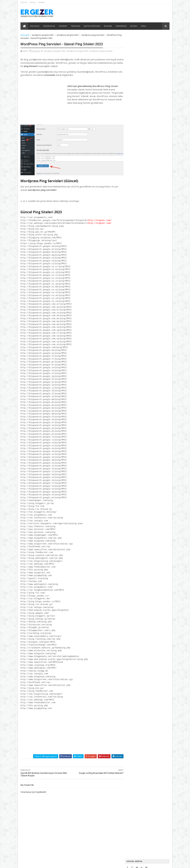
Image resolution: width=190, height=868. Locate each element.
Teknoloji (76, 26)
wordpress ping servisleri (93, 35)
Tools (144, 26)
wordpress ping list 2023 (68, 35)
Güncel (24, 2)
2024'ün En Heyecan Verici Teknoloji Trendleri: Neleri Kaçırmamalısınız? (147, 71)
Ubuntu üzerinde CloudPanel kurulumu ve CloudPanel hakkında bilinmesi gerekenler (144, 63)
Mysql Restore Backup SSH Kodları (141, 58)
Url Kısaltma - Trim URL (137, 111)
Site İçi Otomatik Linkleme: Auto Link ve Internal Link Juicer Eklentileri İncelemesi (144, 80)
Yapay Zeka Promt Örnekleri (138, 76)
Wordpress (121, 26)
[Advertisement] (43, 103)
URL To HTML (132, 114)
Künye (33, 2)
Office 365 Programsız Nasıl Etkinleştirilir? (145, 150)
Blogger (108, 26)
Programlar (49, 26)
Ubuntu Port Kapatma (135, 56)
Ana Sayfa (35, 26)
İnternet (63, 26)
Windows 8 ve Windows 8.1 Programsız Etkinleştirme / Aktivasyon (151, 141)
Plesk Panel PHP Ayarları (136, 67)
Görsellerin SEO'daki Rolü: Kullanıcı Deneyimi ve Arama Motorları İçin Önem (146, 92)
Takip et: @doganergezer (40, 753)
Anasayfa (25, 35)
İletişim (42, 2)
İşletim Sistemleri (92, 26)
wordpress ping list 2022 (43, 35)
